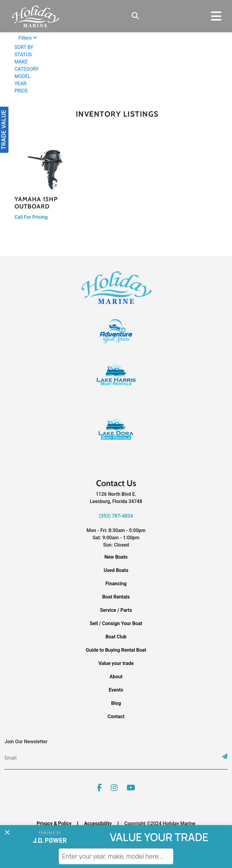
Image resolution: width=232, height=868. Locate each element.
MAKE (21, 62)
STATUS (23, 55)
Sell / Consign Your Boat (116, 623)
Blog (116, 703)
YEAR (20, 84)
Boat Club (116, 637)
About (116, 677)
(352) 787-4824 (116, 516)
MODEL (23, 76)
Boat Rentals (116, 597)
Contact (116, 716)
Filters (28, 38)
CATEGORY (26, 69)
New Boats (116, 557)
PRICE (21, 91)
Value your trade (116, 663)
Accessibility (98, 823)
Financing (116, 584)
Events (116, 690)
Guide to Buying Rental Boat (116, 650)
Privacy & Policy (54, 823)
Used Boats (116, 570)
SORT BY (24, 47)
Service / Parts (116, 610)
